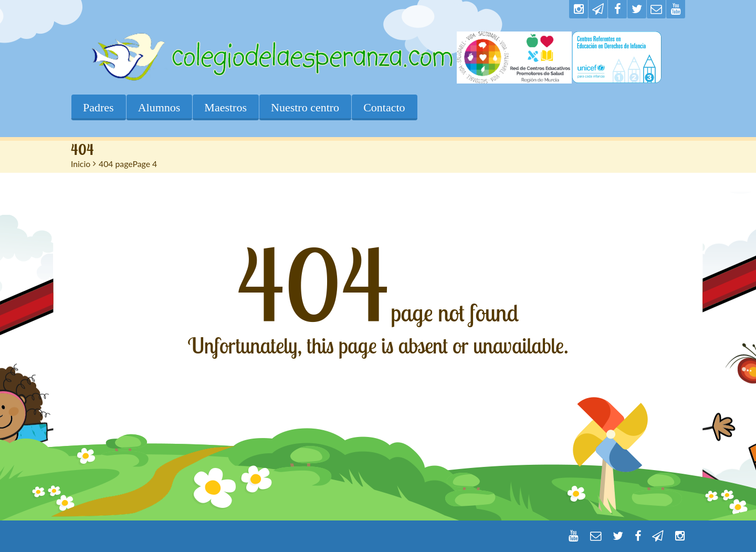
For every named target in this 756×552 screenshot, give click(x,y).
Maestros (225, 107)
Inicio (81, 164)
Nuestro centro (305, 107)
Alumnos (159, 107)
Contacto (384, 107)
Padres (98, 107)
